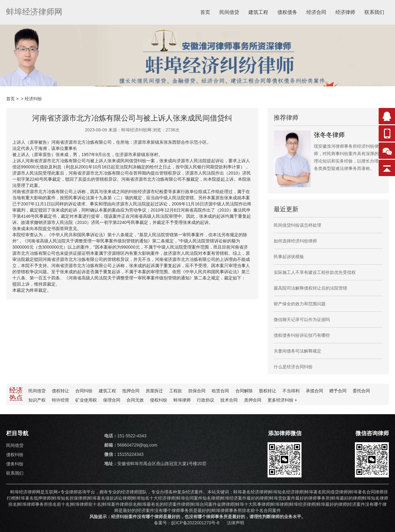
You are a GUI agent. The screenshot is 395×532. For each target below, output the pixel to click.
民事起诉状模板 (289, 257)
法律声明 (235, 523)
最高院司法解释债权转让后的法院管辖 (310, 288)
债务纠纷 (15, 464)
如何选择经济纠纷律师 (295, 241)
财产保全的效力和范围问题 (300, 304)
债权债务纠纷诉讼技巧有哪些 (302, 335)
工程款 (176, 391)
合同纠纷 (84, 391)
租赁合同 (220, 391)
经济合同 (316, 12)
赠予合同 (338, 391)
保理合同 (112, 400)
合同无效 (135, 400)
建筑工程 (258, 12)
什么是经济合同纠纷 (293, 367)
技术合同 (229, 400)
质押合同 (252, 400)
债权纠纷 (15, 455)
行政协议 (206, 400)
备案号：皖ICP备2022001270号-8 (187, 523)
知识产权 (37, 400)
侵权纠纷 (159, 400)
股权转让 (267, 391)
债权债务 (287, 12)
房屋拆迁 (154, 391)
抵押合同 (131, 391)
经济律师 (345, 12)
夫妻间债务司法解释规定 (297, 351)
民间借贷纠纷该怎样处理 (297, 225)
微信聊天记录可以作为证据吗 (302, 320)
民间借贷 (229, 12)
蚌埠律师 (182, 400)
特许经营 (60, 400)
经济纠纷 (33, 99)
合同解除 (244, 391)
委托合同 (361, 391)
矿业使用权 (86, 400)
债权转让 (60, 391)
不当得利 (291, 391)
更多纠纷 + (282, 400)
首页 (205, 12)
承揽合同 (314, 391)
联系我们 (374, 12)
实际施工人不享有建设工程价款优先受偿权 (315, 272)
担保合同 (197, 391)
